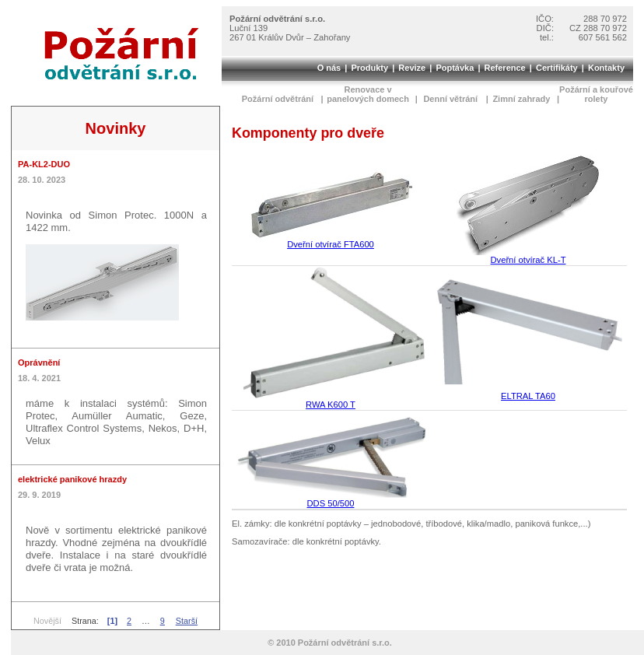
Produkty (369, 68)
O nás (329, 68)
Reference (505, 68)
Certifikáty (557, 68)
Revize (412, 68)
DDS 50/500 (331, 499)
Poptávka (455, 68)
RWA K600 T (331, 401)
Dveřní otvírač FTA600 (331, 240)
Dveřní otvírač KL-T (528, 256)
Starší (187, 621)
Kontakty (606, 68)
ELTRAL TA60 (528, 392)
